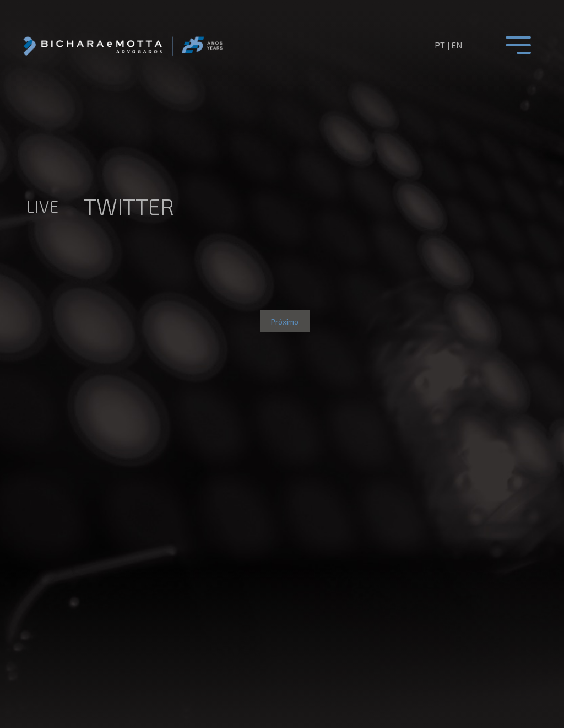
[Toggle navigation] (518, 45)
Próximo (285, 322)
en (457, 45)
